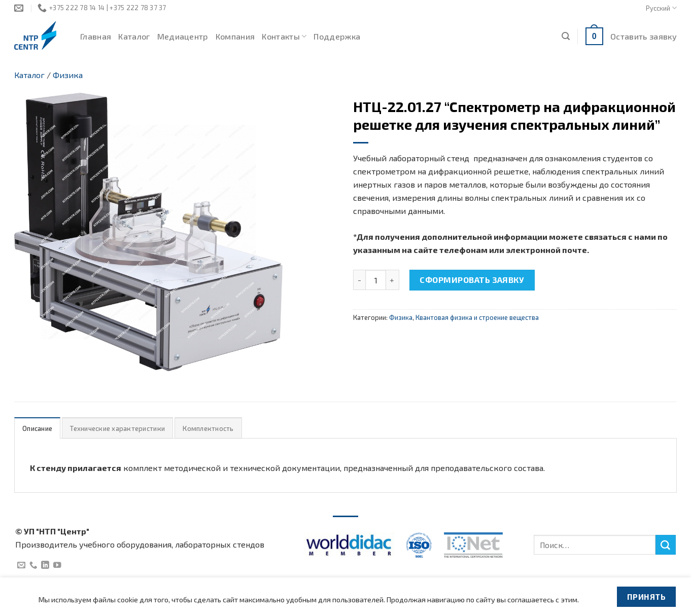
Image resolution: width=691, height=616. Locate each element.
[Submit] (666, 545)
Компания (235, 36)
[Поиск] (566, 36)
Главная (96, 36)
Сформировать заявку (472, 280)
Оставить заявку (644, 36)
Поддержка (337, 36)
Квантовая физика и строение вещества (477, 317)
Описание (37, 428)
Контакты (284, 37)
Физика (68, 75)
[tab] (37, 428)
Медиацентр (183, 36)
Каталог (134, 36)
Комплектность (208, 428)
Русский (661, 8)
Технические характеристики (117, 428)
